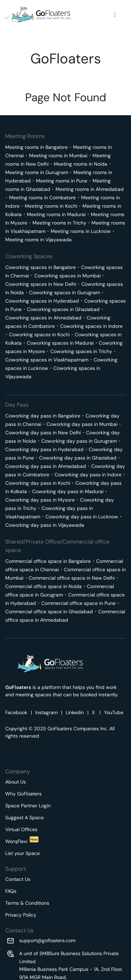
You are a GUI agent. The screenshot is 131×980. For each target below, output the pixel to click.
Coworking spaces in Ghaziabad (63, 309)
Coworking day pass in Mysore (40, 500)
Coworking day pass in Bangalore (43, 416)
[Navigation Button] (115, 14)
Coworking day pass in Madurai (68, 491)
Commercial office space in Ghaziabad (49, 612)
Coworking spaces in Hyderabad (42, 301)
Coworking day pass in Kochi (38, 483)
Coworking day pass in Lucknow (82, 517)
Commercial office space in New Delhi (72, 578)
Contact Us (18, 879)
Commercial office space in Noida (43, 586)
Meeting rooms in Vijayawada (38, 240)
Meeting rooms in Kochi (51, 206)
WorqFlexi (22, 841)
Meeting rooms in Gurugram (37, 172)
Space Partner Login (28, 806)
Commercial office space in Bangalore (48, 561)
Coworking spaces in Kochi (39, 334)
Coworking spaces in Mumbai (67, 276)
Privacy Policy (21, 915)
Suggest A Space (24, 817)
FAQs (11, 891)
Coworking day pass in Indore (88, 475)
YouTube (114, 712)
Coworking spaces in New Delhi (41, 284)
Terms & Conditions (27, 903)
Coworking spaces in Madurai (60, 343)
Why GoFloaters (23, 794)
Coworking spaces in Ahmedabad (43, 318)
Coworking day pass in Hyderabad (44, 449)
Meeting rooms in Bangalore (37, 147)
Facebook (16, 712)
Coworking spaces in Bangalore (41, 267)
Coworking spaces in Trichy (81, 351)
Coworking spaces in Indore (91, 326)
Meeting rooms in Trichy (59, 223)
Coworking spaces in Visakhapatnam (47, 360)
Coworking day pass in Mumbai (82, 424)
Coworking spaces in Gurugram (64, 292)
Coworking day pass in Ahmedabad (46, 466)
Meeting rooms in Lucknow (81, 231)
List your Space (23, 853)
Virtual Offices (21, 829)
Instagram (46, 712)
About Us (16, 782)
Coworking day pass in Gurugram (79, 441)
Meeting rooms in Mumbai (58, 156)
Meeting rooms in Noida (81, 164)
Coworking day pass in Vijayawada (45, 525)
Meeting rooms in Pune (62, 181)
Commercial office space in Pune (78, 603)
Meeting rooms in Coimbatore (42, 198)
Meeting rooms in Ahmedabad (90, 189)
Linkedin (75, 712)
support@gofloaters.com (47, 940)
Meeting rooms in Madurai (56, 214)
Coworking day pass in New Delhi (43, 433)
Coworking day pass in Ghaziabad (78, 458)
